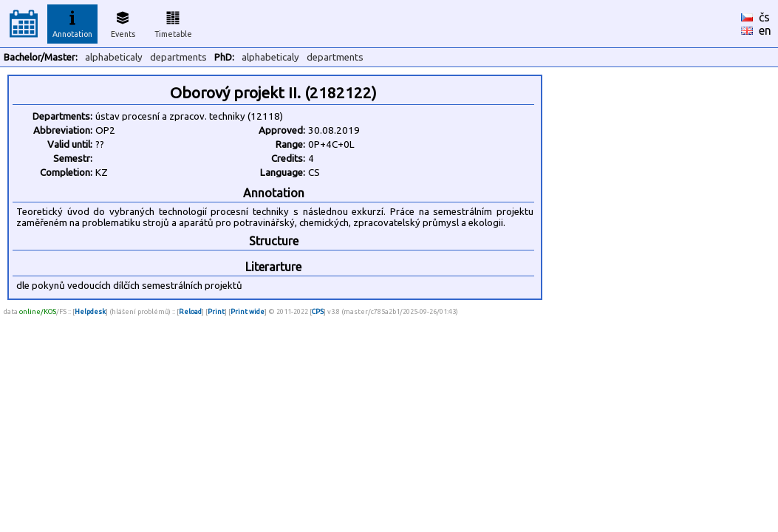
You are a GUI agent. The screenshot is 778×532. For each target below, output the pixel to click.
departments (178, 57)
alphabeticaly (114, 57)
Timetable (173, 22)
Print (216, 311)
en (765, 30)
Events (123, 22)
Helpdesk (90, 311)
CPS (318, 311)
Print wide (248, 311)
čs (764, 17)
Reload (190, 311)
